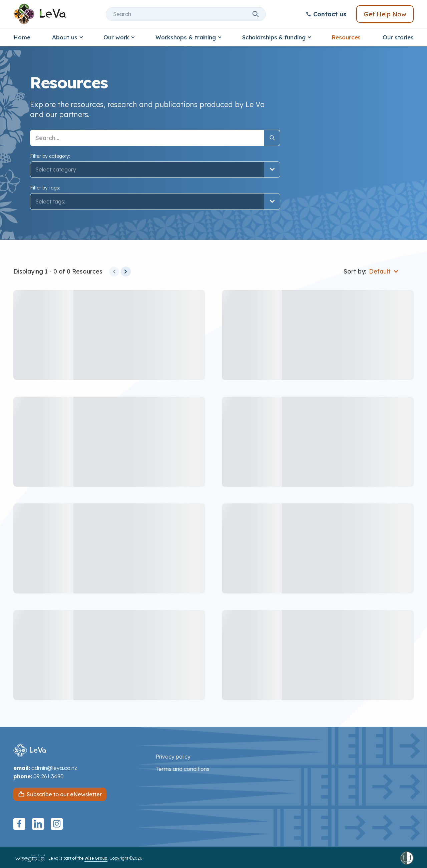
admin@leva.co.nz (54, 768)
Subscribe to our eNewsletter (64, 794)
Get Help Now (385, 14)
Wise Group (96, 858)
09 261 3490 (49, 776)
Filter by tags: (45, 188)
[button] (155, 201)
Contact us (326, 14)
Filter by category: (50, 156)
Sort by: (355, 271)
